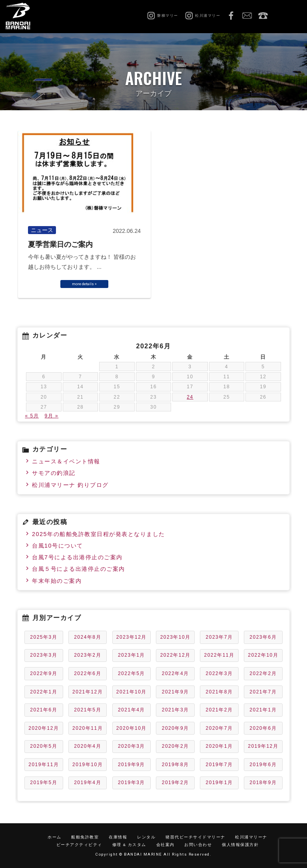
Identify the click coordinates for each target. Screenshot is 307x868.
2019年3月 (132, 783)
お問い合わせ (247, 16)
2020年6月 (263, 728)
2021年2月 (219, 710)
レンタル (146, 837)
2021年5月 (88, 710)
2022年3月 (219, 673)
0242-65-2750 (263, 16)
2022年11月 (219, 655)
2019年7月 (219, 765)
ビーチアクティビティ (79, 845)
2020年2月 (175, 746)
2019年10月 (88, 765)
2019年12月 (263, 746)
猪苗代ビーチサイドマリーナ (195, 837)
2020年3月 (132, 746)
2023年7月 (219, 637)
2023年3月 (44, 655)
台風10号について (58, 546)
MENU (291, 16)
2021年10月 (132, 692)
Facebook (231, 16)
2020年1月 (219, 746)
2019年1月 (219, 783)
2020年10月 (132, 728)
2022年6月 (88, 673)
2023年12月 (132, 637)
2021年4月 (132, 710)
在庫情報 (118, 837)
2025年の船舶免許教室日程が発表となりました (99, 534)
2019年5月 (44, 783)
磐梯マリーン (27, 16)
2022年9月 (44, 673)
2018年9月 (263, 783)
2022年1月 (44, 692)
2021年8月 (219, 692)
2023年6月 (263, 637)
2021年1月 (263, 710)
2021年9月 (175, 692)
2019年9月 (132, 765)
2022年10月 (263, 655)
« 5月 (32, 416)
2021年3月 (175, 710)
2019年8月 (175, 765)
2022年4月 (175, 673)
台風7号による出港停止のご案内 (77, 557)
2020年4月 (88, 746)
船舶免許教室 (85, 837)
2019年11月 (44, 765)
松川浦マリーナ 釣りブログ (70, 485)
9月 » (52, 416)
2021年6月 (44, 710)
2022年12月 (175, 655)
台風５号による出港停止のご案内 (79, 569)
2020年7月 (219, 728)
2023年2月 (88, 655)
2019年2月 (175, 783)
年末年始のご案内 (57, 581)
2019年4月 (88, 783)
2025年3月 (44, 637)
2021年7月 (263, 692)
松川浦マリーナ (251, 837)
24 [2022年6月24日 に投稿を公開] (190, 397)
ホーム (55, 837)
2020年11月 (88, 728)
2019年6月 (263, 765)
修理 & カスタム (129, 845)
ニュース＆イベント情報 (66, 461)
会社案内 (165, 845)
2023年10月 (175, 637)
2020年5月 (44, 746)
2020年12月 (44, 728)
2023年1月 (132, 655)
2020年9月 (175, 728)
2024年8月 (88, 637)
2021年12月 (88, 692)
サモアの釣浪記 (54, 473)
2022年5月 (132, 673)
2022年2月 (263, 673)
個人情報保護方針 (240, 845)
